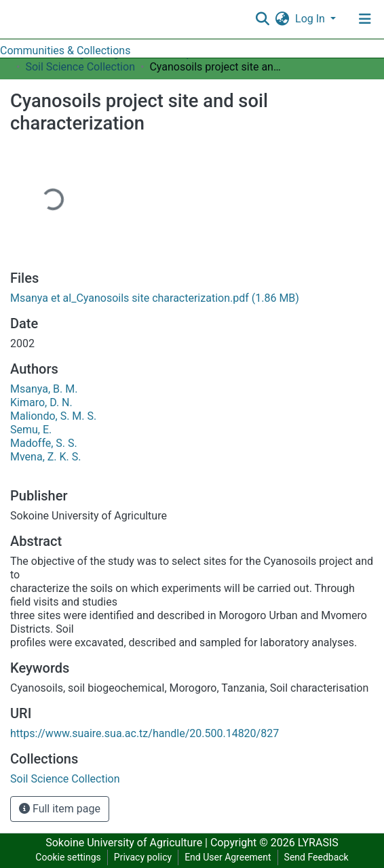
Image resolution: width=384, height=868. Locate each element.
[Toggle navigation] (365, 19)
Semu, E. (31, 430)
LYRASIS (318, 843)
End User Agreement (228, 857)
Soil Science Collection (80, 67)
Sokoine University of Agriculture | (128, 843)
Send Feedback (316, 857)
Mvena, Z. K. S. (45, 457)
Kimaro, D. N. (41, 402)
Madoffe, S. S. (44, 443)
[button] (282, 19)
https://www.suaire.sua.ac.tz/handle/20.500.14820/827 (145, 733)
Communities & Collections (65, 51)
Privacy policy (143, 857)
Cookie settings (68, 857)
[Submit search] (262, 19)
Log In (311, 19)
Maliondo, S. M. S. (53, 416)
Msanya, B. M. (44, 389)
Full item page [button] (60, 809)
